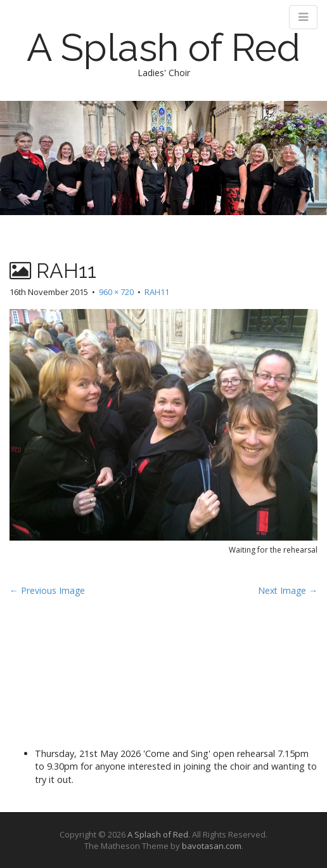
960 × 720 (116, 292)
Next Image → (288, 590)
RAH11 (157, 292)
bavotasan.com (212, 846)
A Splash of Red (163, 48)
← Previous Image (47, 590)
